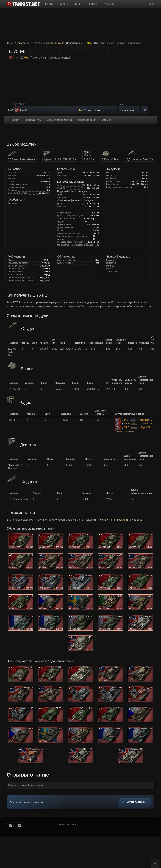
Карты (93, 4)
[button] (134, 431)
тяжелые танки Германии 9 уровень (120, 520)
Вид (121, 104)
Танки (79, 4)
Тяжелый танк (55, 43)
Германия (23, 43)
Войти (151, 4)
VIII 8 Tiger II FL (133, 427)
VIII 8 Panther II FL (134, 424)
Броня (15, 120)
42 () (87, 43)
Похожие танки (88, 120)
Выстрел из (20, 104)
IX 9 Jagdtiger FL (133, 420)
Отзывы (107, 120)
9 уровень (37, 43)
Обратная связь (67, 824)
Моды (65, 4)
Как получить (32, 120)
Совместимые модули (59, 120)
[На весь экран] (145, 110)
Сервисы (108, 4)
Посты (50, 4)
